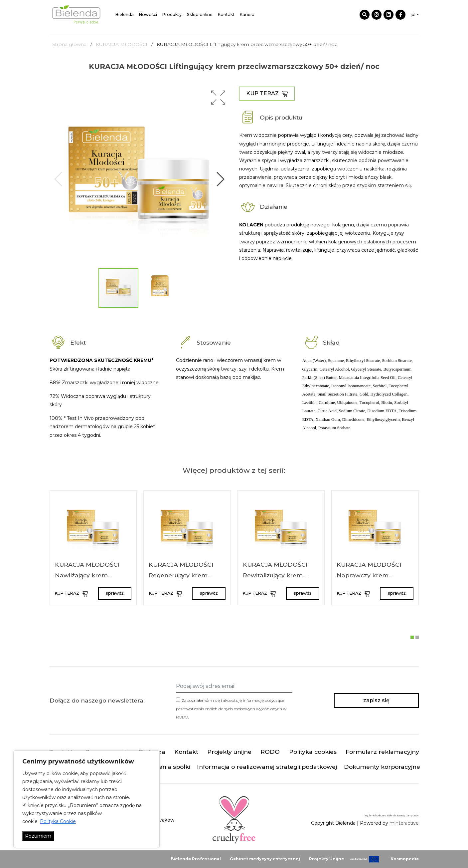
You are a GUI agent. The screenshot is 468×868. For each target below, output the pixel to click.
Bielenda (125, 14)
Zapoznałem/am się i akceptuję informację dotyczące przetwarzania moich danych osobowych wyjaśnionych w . (231, 709)
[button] (218, 98)
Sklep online (200, 14)
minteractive (404, 823)
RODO (182, 717)
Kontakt (226, 14)
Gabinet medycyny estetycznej (265, 859)
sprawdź (115, 593)
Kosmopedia (405, 859)
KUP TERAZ (267, 94)
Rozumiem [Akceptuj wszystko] (38, 836)
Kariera (247, 14)
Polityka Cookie (58, 821)
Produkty (172, 14)
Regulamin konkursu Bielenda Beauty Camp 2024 (391, 816)
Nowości (148, 14)
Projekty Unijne (327, 859)
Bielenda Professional (196, 859)
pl (413, 14)
